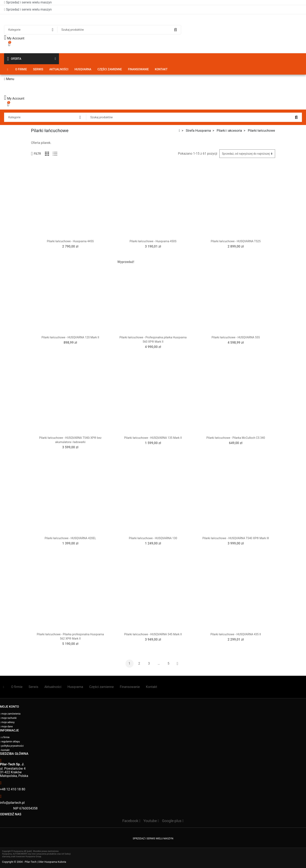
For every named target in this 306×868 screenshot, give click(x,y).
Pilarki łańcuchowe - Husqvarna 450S (153, 241)
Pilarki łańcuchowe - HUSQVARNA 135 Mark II (153, 438)
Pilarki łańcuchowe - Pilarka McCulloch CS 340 (236, 438)
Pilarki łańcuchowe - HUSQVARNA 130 (153, 538)
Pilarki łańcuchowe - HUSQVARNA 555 (236, 337)
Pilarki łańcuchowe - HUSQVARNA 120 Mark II (70, 337)
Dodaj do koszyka (70, 254)
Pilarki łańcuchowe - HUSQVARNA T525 (236, 241)
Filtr (36, 154)
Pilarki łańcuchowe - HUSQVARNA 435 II (236, 634)
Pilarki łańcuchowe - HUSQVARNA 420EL (70, 538)
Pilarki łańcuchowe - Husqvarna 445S (70, 241)
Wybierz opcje (236, 254)
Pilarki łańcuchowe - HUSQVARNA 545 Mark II (153, 634)
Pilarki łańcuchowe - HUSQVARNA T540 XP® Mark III (236, 538)
